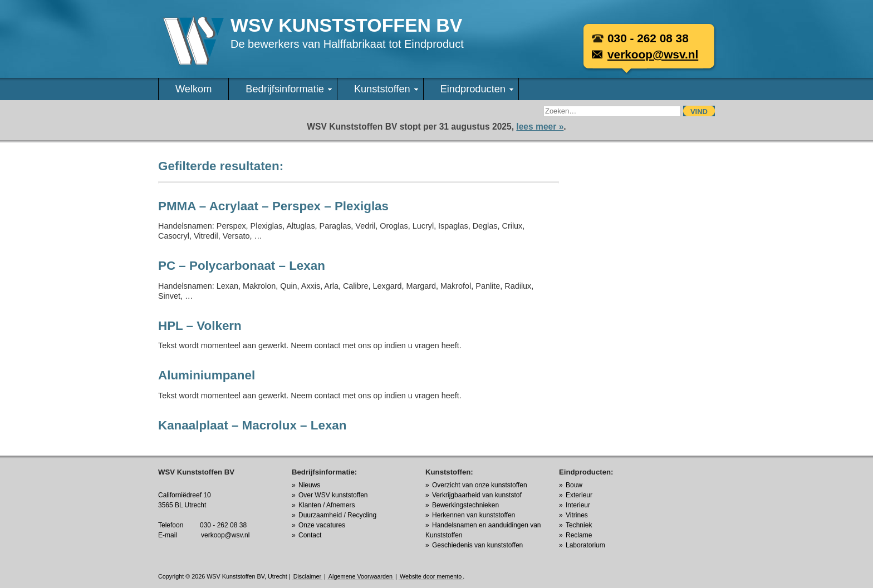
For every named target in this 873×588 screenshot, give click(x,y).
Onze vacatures (322, 525)
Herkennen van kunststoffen (474, 515)
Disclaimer (307, 576)
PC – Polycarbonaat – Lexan (242, 266)
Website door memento (431, 576)
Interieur (578, 505)
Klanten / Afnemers (327, 505)
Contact (310, 535)
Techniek (579, 525)
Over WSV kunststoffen (333, 495)
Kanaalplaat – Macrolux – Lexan (252, 425)
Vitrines (577, 515)
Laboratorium (585, 545)
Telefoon (171, 525)
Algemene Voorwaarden (361, 576)
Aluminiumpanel (207, 375)
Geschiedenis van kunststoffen (477, 545)
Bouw (574, 485)
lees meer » (540, 127)
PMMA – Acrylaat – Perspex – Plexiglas (273, 206)
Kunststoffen (386, 89)
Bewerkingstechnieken (465, 505)
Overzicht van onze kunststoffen (480, 485)
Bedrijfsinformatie (289, 89)
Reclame (579, 535)
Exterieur (579, 495)
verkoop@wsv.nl (653, 54)
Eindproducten (477, 89)
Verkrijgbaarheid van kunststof (477, 495)
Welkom (193, 89)
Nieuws (309, 485)
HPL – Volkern (200, 326)
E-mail (168, 535)
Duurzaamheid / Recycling (337, 515)
